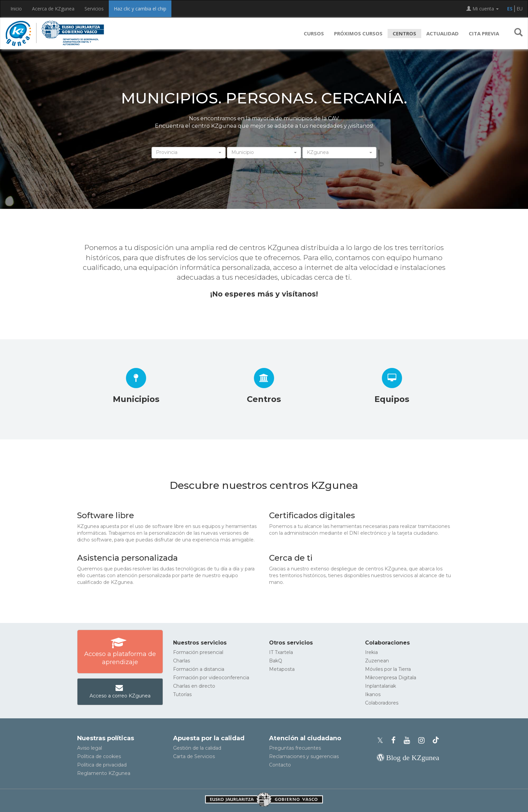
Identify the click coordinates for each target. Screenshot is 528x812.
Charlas (181, 661)
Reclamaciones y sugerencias (304, 756)
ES (510, 9)
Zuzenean (377, 661)
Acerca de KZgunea (53, 9)
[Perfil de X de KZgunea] (382, 740)
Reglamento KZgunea (104, 773)
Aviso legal (90, 748)
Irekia (371, 652)
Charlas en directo (194, 686)
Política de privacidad (102, 765)
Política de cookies (99, 756)
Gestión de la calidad (197, 748)
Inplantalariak (381, 686)
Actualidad (442, 33)
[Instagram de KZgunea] (423, 740)
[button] (518, 33)
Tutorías (182, 694)
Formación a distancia (199, 669)
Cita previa (484, 33)
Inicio (16, 9)
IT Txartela (281, 652)
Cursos (314, 33)
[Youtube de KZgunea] (409, 740)
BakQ (276, 661)
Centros (404, 33)
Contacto (280, 765)
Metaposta (282, 669)
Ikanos (373, 694)
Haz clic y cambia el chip (140, 9)
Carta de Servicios (194, 756)
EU (520, 9)
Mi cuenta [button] (483, 9)
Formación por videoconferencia (211, 678)
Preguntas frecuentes (295, 748)
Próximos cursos (358, 33)
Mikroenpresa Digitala (391, 678)
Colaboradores (382, 703)
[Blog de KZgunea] (408, 758)
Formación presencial (198, 652)
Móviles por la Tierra (388, 669)
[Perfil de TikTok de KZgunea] (436, 740)
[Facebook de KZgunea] (395, 740)
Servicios (94, 9)
